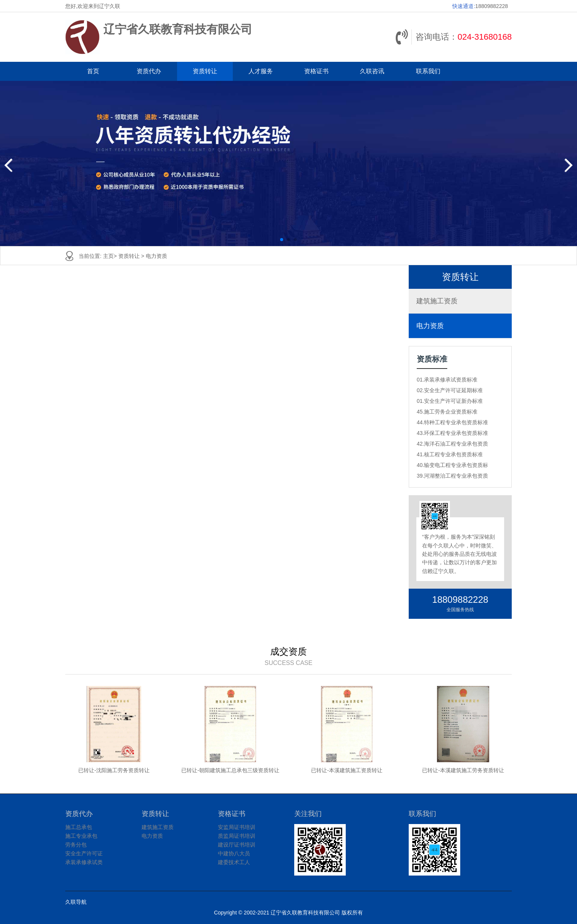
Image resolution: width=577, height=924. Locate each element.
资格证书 (316, 71)
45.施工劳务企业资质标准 (447, 412)
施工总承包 (79, 827)
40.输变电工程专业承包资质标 (452, 465)
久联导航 (76, 902)
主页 (108, 256)
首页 (93, 71)
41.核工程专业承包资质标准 (450, 454)
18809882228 (492, 6)
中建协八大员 (234, 853)
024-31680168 (485, 37)
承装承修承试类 (84, 862)
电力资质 (156, 256)
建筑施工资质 (437, 301)
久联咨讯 (372, 71)
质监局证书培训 (237, 836)
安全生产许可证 (84, 853)
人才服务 (261, 71)
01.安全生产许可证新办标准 (450, 401)
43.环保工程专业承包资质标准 (452, 433)
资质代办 (149, 71)
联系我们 (428, 71)
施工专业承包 (81, 836)
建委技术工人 (234, 862)
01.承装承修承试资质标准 (447, 380)
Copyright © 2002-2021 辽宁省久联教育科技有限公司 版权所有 (289, 913)
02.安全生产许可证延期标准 (450, 390)
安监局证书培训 (237, 827)
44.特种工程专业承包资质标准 (452, 422)
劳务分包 (76, 845)
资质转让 (205, 71)
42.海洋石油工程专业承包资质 (452, 444)
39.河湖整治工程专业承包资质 (452, 476)
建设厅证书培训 (237, 845)
